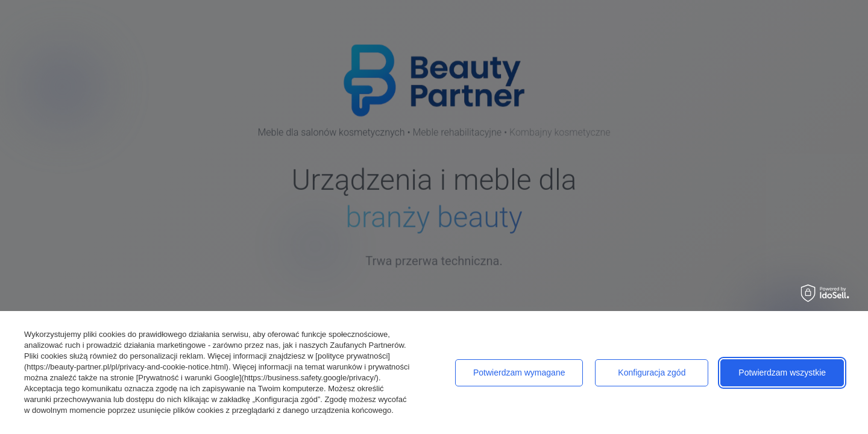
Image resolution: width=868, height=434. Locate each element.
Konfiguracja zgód (652, 373)
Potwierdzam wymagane (519, 373)
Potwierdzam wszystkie (782, 373)
